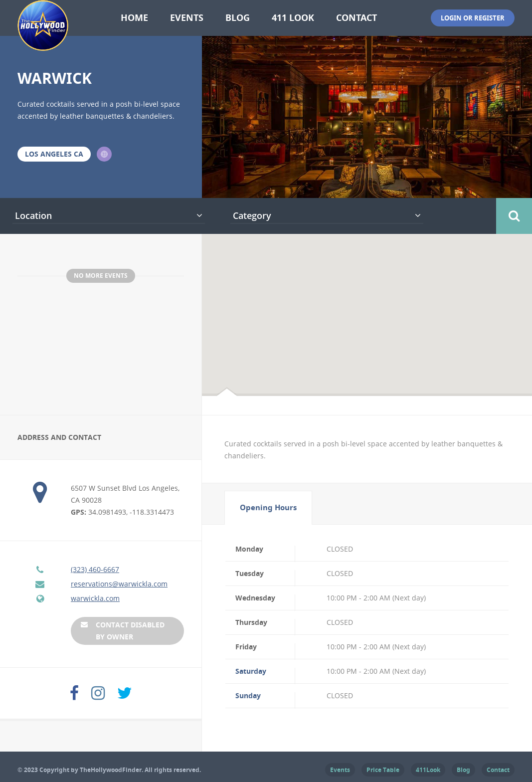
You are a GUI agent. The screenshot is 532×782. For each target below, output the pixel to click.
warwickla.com (95, 598)
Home (134, 18)
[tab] (268, 507)
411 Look (293, 18)
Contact (356, 18)
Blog (238, 18)
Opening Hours (268, 507)
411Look (428, 769)
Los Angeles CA (54, 154)
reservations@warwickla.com (119, 583)
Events (187, 18)
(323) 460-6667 (95, 569)
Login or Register (473, 18)
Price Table (383, 769)
